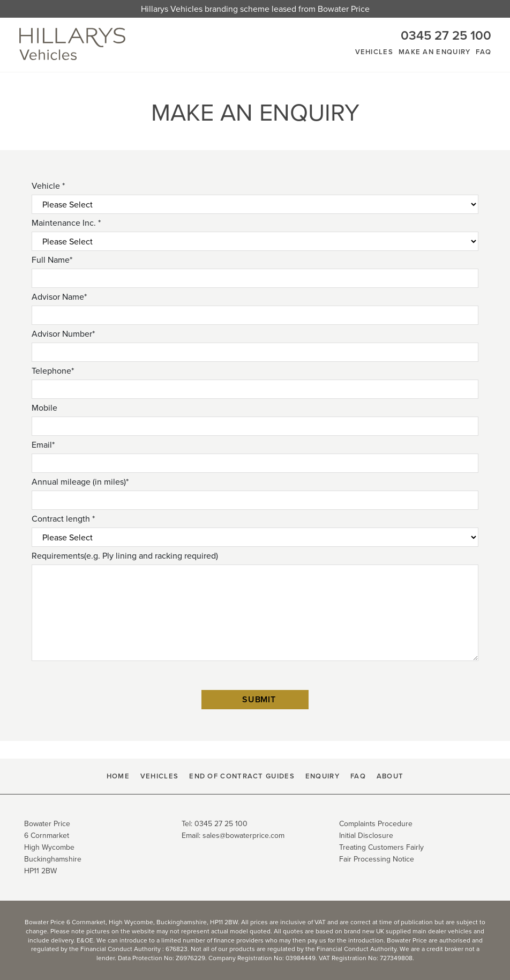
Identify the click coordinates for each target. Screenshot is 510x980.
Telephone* (53, 371)
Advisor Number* (63, 334)
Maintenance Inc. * (66, 223)
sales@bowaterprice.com (243, 836)
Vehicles (374, 52)
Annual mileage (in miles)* (80, 482)
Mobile (44, 408)
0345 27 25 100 (446, 35)
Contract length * (63, 519)
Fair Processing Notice (377, 859)
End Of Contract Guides (242, 776)
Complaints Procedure (376, 824)
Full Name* (52, 260)
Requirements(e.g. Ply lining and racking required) (125, 556)
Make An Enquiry (435, 52)
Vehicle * (48, 186)
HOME (118, 776)
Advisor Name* (59, 297)
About (390, 776)
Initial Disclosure (366, 836)
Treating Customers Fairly (381, 847)
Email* (43, 445)
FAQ (483, 52)
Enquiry (322, 776)
